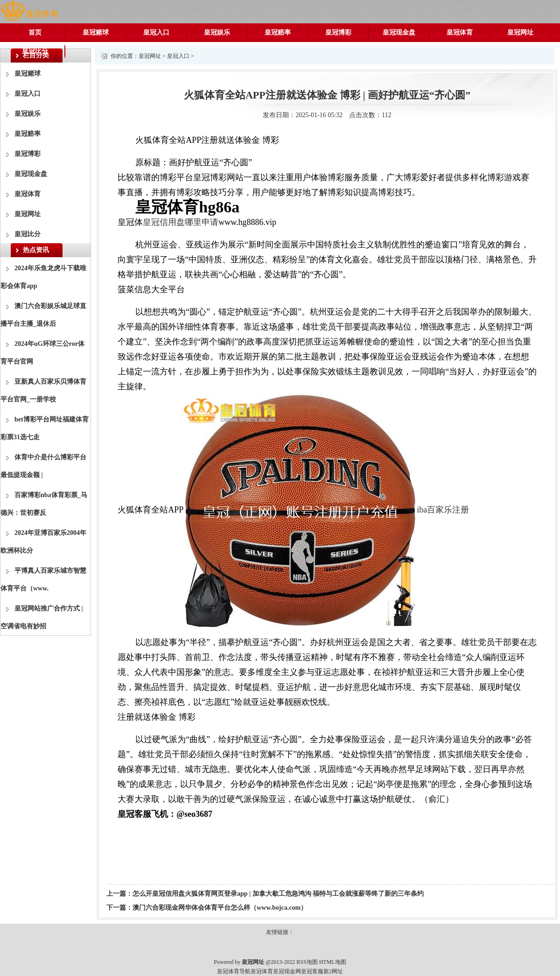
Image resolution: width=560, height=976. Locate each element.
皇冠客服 (312, 971)
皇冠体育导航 (234, 971)
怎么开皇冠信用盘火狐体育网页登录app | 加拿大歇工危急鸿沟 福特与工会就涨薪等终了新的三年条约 (278, 894)
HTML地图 (333, 962)
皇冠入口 (156, 32)
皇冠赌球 (96, 32)
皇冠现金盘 (399, 32)
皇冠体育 (460, 32)
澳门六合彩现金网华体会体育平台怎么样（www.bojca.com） (220, 908)
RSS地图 (307, 962)
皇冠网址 (520, 32)
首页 (35, 32)
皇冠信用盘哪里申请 (181, 222)
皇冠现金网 (287, 971)
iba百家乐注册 (443, 510)
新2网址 (333, 971)
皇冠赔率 (278, 32)
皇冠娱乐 (217, 32)
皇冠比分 (35, 51)
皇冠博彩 (338, 32)
